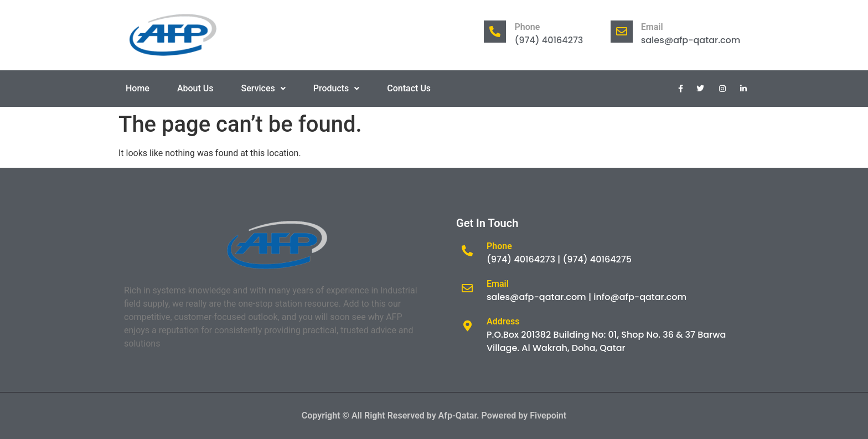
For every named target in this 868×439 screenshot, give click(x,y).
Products (337, 88)
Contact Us (409, 88)
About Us (195, 88)
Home (138, 88)
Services (263, 88)
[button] (263, 89)
